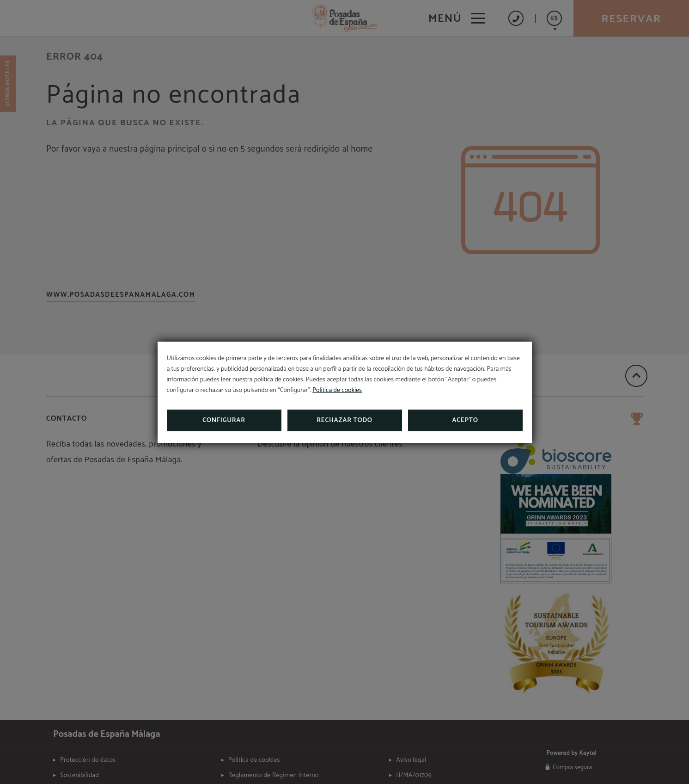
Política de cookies (337, 390)
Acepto (465, 420)
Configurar (224, 420)
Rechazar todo (344, 420)
